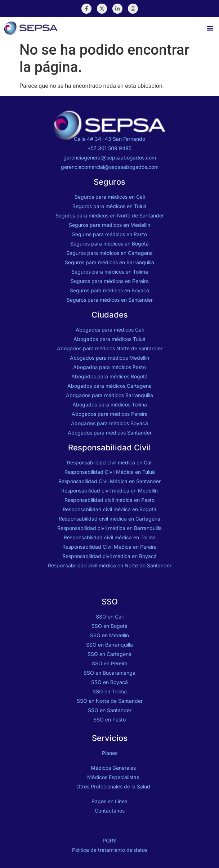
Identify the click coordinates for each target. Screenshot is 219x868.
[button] (210, 28)
